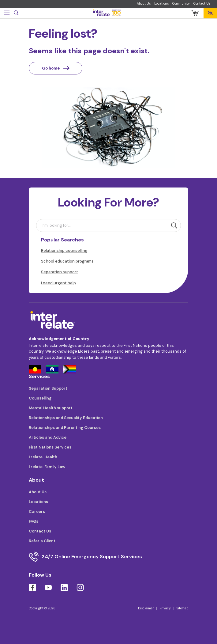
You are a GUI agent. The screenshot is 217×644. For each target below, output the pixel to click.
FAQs (34, 521)
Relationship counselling (64, 250)
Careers (37, 511)
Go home (56, 68)
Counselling (40, 398)
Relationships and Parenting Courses (65, 428)
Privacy (165, 608)
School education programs (67, 261)
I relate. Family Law (47, 467)
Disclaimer (146, 608)
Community (181, 4)
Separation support (60, 272)
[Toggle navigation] (7, 13)
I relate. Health (43, 457)
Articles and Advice (48, 437)
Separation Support (48, 388)
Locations (161, 4)
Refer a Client (42, 541)
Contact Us (202, 4)
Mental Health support (51, 408)
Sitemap (182, 608)
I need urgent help (58, 283)
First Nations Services (50, 447)
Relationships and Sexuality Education (66, 418)
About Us (144, 4)
